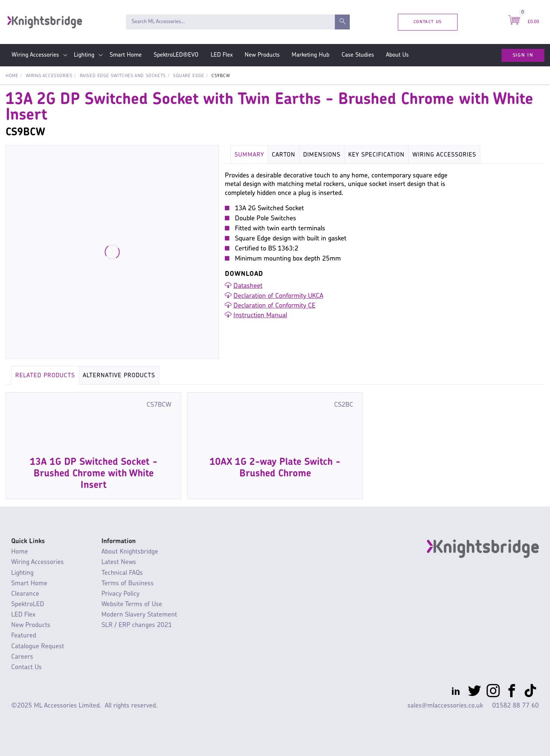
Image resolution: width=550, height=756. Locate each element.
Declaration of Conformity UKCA (278, 296)
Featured (24, 636)
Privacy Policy (120, 594)
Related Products (45, 376)
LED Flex (222, 55)
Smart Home (126, 55)
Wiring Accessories (35, 55)
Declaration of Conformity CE (274, 306)
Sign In (523, 55)
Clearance (25, 594)
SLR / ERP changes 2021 (137, 625)
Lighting (84, 55)
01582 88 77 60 (516, 706)
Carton (284, 155)
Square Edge (189, 76)
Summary (249, 155)
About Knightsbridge (130, 552)
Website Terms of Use (132, 604)
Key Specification (376, 155)
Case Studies (358, 55)
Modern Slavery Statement (139, 615)
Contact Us (428, 22)
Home (12, 76)
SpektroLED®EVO (176, 55)
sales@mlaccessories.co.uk (445, 706)
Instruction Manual (260, 316)
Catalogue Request (38, 647)
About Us (397, 55)
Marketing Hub (310, 55)
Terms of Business (128, 584)
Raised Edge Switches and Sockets (123, 76)
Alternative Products (119, 376)
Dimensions (322, 155)
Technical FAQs (122, 573)
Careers (22, 657)
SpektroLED (28, 604)
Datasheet (248, 286)
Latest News (119, 562)
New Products (262, 55)
